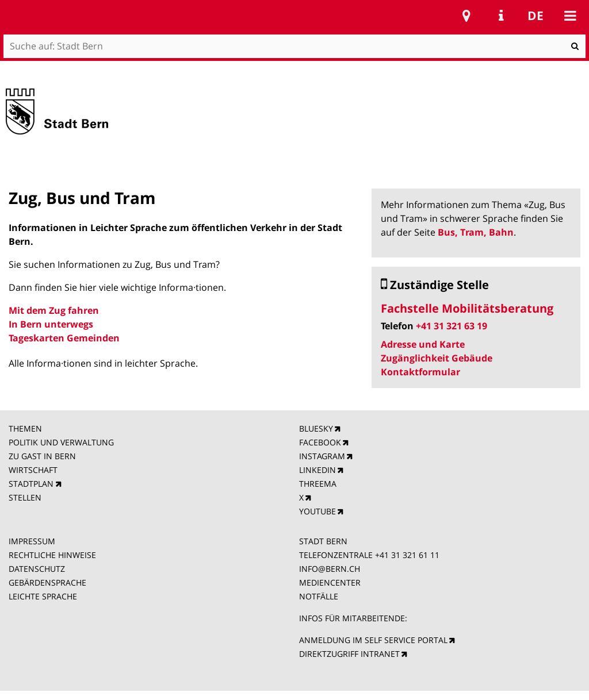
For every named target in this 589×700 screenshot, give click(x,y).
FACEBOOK (320, 442)
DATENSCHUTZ (37, 569)
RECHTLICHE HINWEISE (52, 555)
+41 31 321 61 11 (407, 555)
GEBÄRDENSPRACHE (47, 582)
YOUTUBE (318, 511)
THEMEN (25, 428)
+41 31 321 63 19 (452, 326)
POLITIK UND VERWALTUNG (61, 442)
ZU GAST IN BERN (42, 456)
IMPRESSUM (32, 541)
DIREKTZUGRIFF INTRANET (349, 654)
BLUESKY (316, 428)
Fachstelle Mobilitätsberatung (467, 308)
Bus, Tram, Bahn (476, 232)
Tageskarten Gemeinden (64, 338)
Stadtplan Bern (466, 16)
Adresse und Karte (423, 344)
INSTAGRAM (322, 456)
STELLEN (25, 497)
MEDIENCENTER (330, 582)
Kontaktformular (420, 372)
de (536, 16)
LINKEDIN (318, 470)
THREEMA (318, 484)
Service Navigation (501, 16)
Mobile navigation (570, 16)
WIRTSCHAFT (33, 470)
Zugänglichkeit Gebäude (437, 358)
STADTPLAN (31, 484)
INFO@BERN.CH (330, 569)
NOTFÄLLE (319, 596)
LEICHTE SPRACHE (43, 596)
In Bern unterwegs (51, 324)
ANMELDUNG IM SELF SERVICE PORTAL (373, 640)
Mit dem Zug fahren (54, 310)
